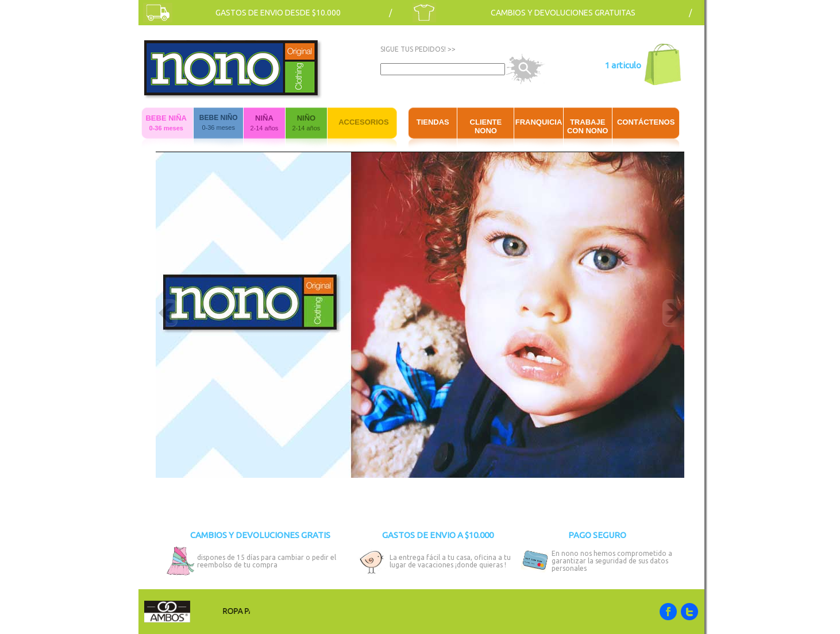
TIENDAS (433, 122)
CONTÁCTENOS (646, 122)
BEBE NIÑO (219, 118)
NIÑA (264, 118)
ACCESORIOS (363, 122)
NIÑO (307, 118)
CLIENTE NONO (486, 126)
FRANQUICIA (539, 122)
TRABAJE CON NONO (588, 126)
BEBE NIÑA (166, 118)
